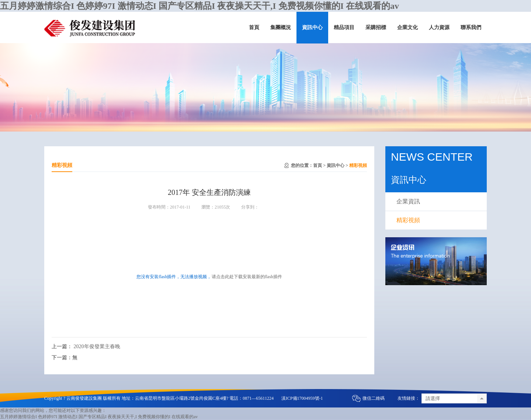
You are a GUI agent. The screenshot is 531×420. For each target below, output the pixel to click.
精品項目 (344, 27)
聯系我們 (471, 27)
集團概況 (281, 27)
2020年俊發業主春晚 (97, 346)
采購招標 (376, 27)
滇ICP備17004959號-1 (302, 398)
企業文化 (407, 27)
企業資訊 (408, 201)
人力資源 (439, 27)
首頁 (254, 27)
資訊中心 (312, 27)
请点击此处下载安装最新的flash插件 (247, 277)
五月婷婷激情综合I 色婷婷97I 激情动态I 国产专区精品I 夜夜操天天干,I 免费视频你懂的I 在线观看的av (199, 6)
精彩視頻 (358, 165)
